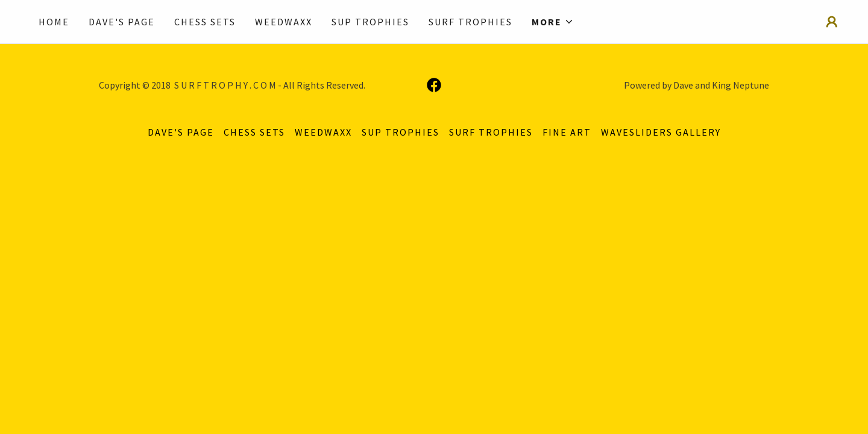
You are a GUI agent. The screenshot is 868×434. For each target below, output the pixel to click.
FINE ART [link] (567, 132)
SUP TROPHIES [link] (370, 22)
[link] (434, 85)
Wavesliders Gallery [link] (661, 132)
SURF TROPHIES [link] (470, 22)
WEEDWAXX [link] (284, 22)
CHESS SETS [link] (205, 22)
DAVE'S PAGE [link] (122, 22)
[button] (553, 22)
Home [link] (54, 22)
